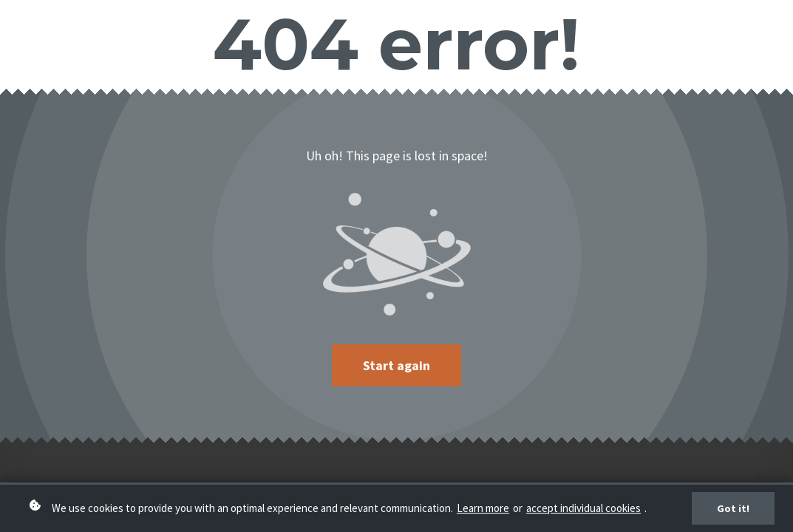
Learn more (483, 508)
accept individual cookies (583, 508)
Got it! (733, 508)
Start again (396, 365)
